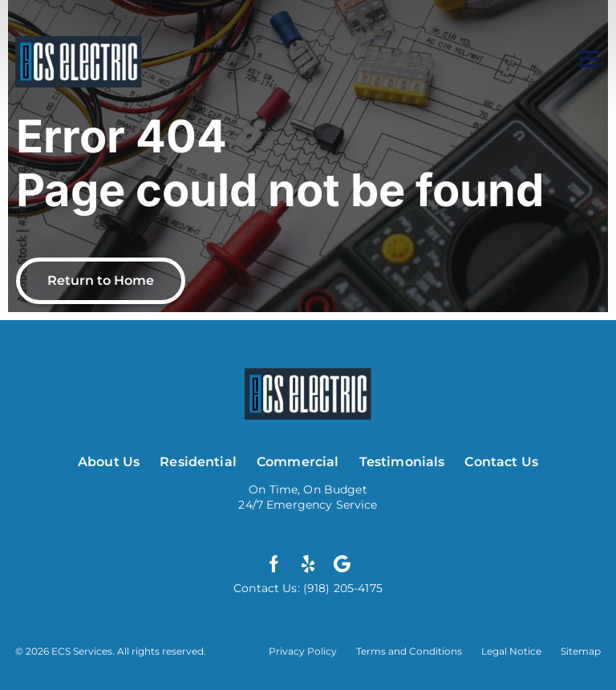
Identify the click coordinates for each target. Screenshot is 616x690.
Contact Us (501, 462)
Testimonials (402, 462)
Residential (198, 462)
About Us (109, 462)
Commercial (298, 462)
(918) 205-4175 (341, 588)
